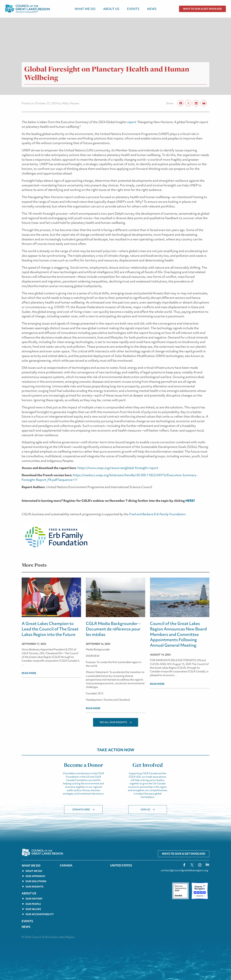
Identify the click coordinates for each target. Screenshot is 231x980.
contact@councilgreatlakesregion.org (184, 870)
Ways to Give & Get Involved (202, 9)
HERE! (190, 501)
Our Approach (35, 876)
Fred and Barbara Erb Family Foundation (157, 514)
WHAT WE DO (85, 9)
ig (200, 865)
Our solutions (36, 881)
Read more (29, 673)
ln (207, 865)
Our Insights (34, 887)
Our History (34, 899)
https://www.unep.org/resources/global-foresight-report (118, 468)
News (152, 9)
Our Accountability (40, 914)
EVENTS (133, 9)
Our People (33, 904)
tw (192, 865)
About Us (111, 9)
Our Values (33, 909)
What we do (34, 871)
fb (184, 865)
